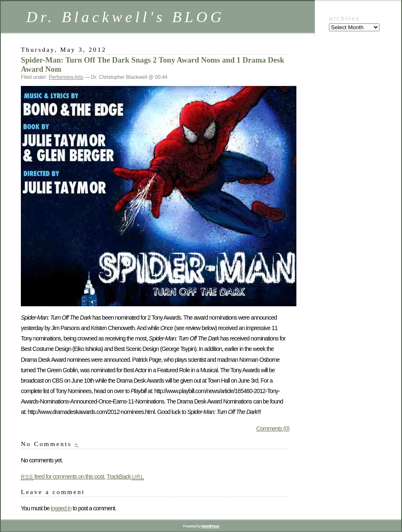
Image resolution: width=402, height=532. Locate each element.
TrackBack (125, 477)
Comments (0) (273, 429)
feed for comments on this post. (63, 477)
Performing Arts (66, 77)
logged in (61, 508)
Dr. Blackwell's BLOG (125, 17)
